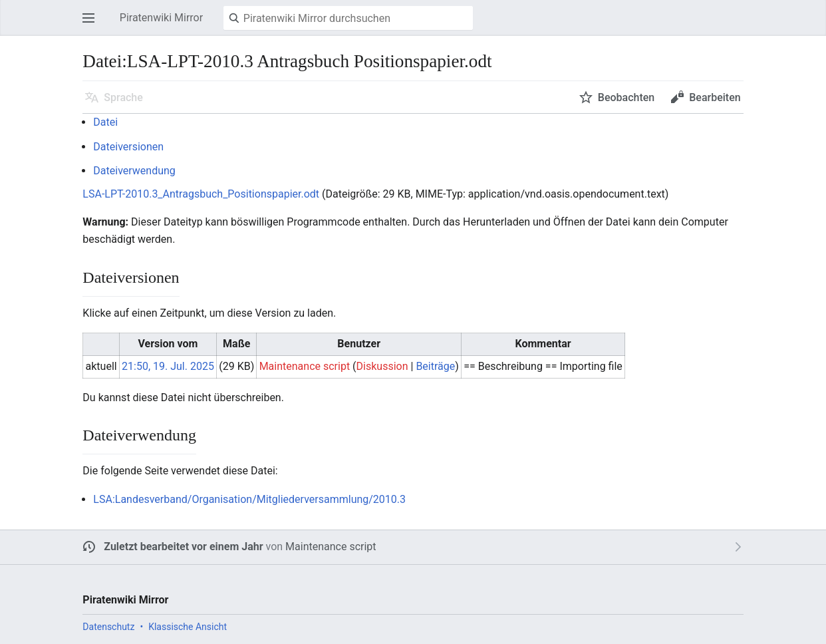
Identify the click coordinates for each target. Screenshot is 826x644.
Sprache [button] (123, 97)
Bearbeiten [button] (715, 97)
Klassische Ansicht (188, 627)
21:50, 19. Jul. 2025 (168, 366)
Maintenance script (331, 547)
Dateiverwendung (134, 171)
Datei (105, 122)
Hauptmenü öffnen (92, 24)
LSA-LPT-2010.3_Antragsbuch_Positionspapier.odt (201, 194)
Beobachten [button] (626, 97)
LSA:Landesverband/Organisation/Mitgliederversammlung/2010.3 (249, 499)
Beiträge (435, 366)
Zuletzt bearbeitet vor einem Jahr (183, 547)
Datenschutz (108, 627)
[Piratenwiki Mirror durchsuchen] (348, 18)
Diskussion (382, 366)
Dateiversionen (128, 147)
